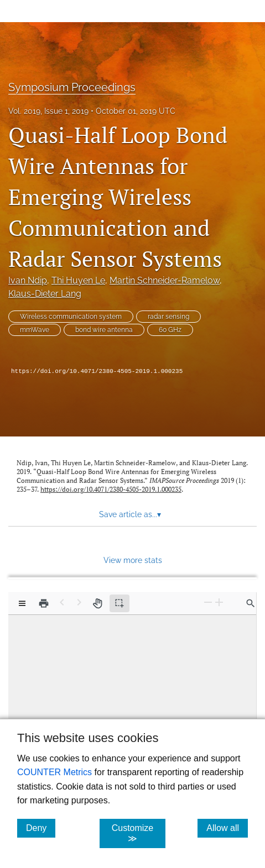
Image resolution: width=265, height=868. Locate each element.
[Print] (44, 603)
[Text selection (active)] (119, 603)
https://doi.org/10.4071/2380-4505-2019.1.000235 (97, 371)
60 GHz (170, 330)
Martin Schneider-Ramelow (165, 280)
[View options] (22, 603)
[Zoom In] (219, 603)
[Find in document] (251, 603)
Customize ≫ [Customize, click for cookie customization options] (139, 833)
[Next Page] (79, 603)
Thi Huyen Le (78, 280)
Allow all (227, 828)
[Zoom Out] (208, 603)
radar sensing (168, 317)
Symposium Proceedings (72, 87)
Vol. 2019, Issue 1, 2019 (48, 111)
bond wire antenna (104, 330)
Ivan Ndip (28, 280)
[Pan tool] (97, 603)
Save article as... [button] (130, 514)
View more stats (133, 560)
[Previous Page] (62, 603)
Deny (41, 828)
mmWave (35, 330)
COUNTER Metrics (54, 772)
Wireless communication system (71, 317)
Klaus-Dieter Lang (45, 294)
